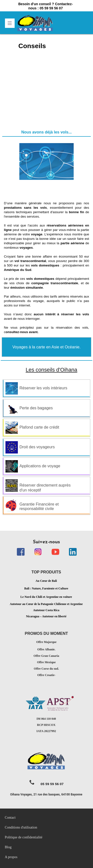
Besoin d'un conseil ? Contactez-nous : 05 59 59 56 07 (46, 6)
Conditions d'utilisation (21, 827)
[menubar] (47, 837)
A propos (11, 857)
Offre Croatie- (46, 675)
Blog (8, 847)
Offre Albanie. (46, 649)
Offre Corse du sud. (46, 669)
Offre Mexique (46, 662)
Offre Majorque (46, 642)
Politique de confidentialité (24, 837)
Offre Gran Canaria (46, 656)
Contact (10, 818)
